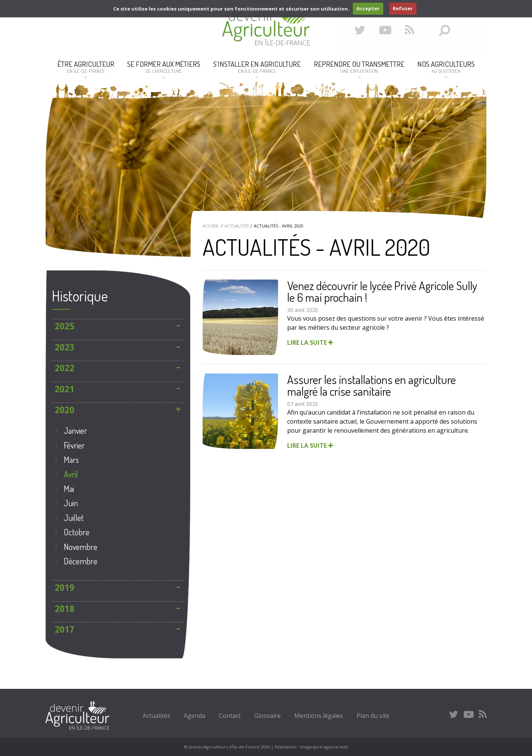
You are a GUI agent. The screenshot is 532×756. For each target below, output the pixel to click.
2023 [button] (65, 347)
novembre (81, 547)
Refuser (403, 8)
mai (69, 489)
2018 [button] (65, 609)
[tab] (118, 326)
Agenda (195, 716)
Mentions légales (319, 716)
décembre (81, 561)
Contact (230, 716)
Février (74, 445)
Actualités (237, 226)
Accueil (211, 226)
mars (71, 459)
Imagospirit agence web (324, 747)
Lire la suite (310, 343)
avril (71, 474)
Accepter (368, 8)
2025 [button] (65, 326)
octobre (77, 532)
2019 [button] (65, 588)
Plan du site (373, 716)
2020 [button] (65, 410)
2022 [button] (65, 368)
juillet (74, 518)
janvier (75, 430)
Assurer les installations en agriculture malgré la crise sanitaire (371, 385)
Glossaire (268, 716)
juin (71, 503)
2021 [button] (65, 389)
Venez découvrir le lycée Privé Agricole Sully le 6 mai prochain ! (382, 291)
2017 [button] (65, 629)
